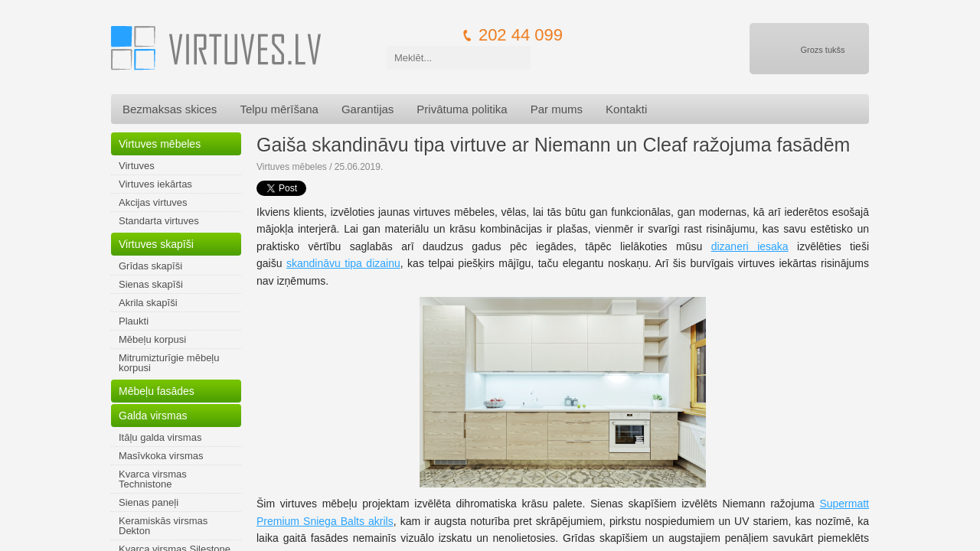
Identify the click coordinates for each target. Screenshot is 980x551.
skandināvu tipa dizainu (343, 263)
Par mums (557, 109)
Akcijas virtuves (153, 202)
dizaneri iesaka (750, 246)
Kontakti (626, 109)
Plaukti (134, 321)
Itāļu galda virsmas (160, 437)
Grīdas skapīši (150, 266)
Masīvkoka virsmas (161, 456)
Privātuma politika (462, 109)
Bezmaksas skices (170, 109)
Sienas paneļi (149, 502)
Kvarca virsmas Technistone (153, 479)
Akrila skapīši (148, 303)
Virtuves (137, 166)
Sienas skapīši (151, 284)
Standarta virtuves (159, 221)
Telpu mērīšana (279, 109)
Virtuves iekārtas (155, 184)
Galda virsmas (153, 416)
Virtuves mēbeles (160, 144)
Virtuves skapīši (156, 244)
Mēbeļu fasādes (157, 391)
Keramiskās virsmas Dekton (163, 526)
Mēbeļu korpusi (152, 339)
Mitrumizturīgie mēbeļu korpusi (169, 363)
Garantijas (367, 109)
